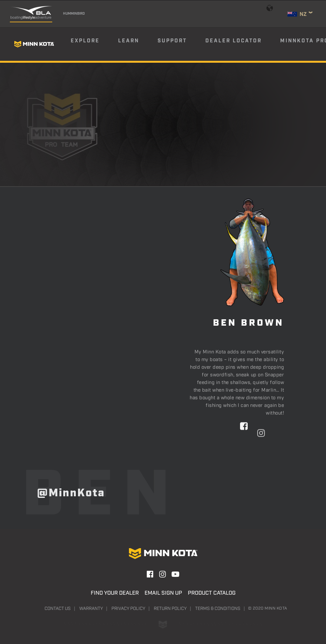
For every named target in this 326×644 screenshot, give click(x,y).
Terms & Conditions (218, 609)
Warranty (91, 609)
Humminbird (74, 14)
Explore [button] (85, 41)
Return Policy (170, 609)
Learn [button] (129, 41)
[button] (244, 451)
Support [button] (172, 41)
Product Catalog (212, 593)
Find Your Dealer (115, 593)
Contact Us (58, 609)
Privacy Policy (128, 609)
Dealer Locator (234, 41)
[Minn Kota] (34, 44)
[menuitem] (94, 44)
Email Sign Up (163, 593)
